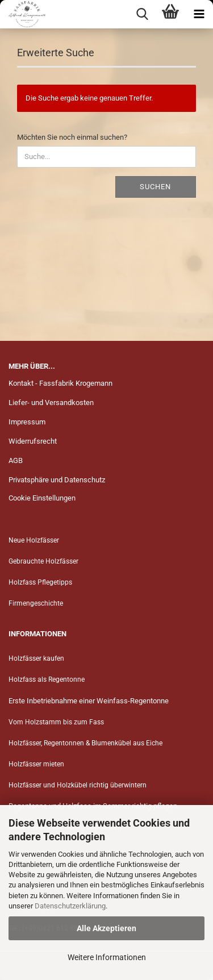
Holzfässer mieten (36, 764)
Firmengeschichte (37, 603)
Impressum (27, 422)
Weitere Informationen (107, 957)
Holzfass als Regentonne (47, 679)
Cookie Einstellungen (42, 498)
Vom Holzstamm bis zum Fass (56, 722)
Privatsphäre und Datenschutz (57, 480)
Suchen (155, 187)
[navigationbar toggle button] (199, 14)
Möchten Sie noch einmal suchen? (72, 137)
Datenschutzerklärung (70, 906)
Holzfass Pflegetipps (40, 582)
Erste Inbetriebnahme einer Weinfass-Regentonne (89, 701)
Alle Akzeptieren (106, 928)
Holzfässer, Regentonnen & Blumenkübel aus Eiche (85, 743)
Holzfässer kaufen (36, 658)
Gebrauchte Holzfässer (43, 561)
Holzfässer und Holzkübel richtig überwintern (78, 785)
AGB (16, 460)
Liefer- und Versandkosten (51, 403)
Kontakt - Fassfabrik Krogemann (60, 383)
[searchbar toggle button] (142, 14)
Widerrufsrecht (33, 441)
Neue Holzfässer (34, 540)
